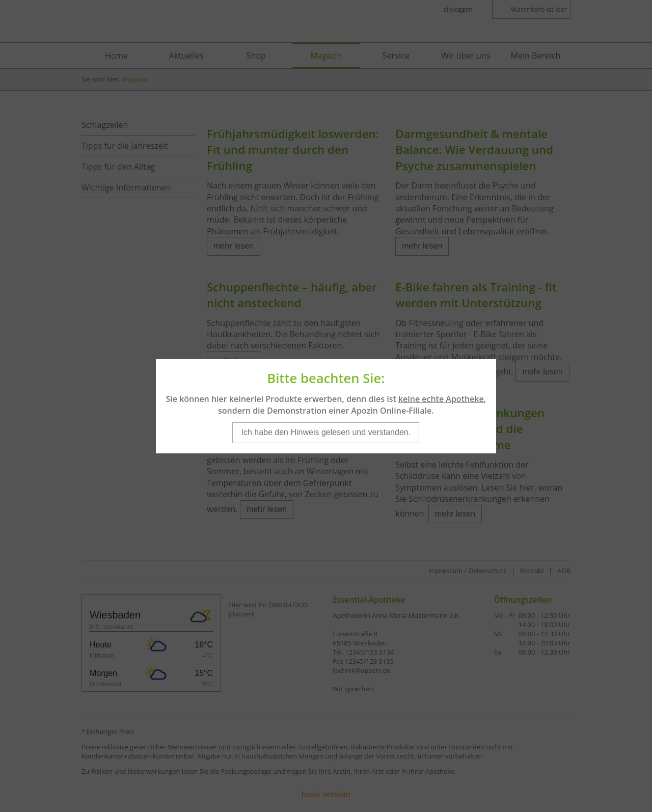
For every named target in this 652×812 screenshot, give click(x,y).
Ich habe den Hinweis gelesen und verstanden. (326, 414)
